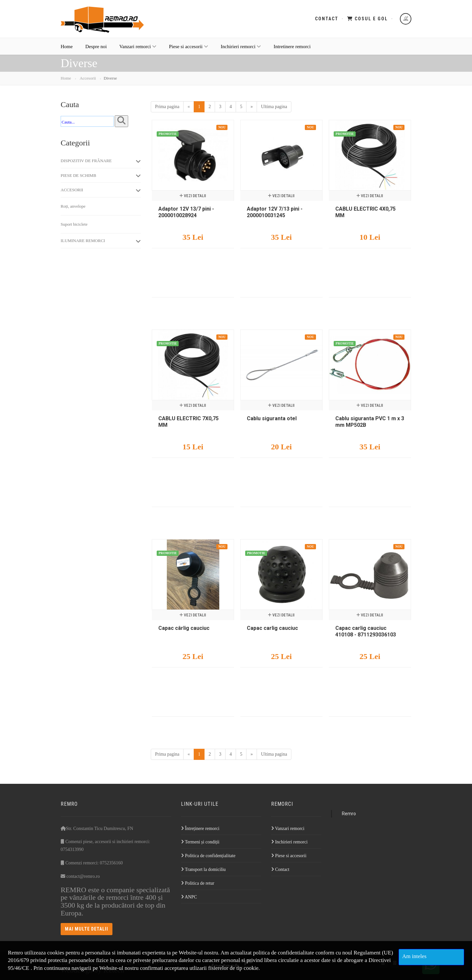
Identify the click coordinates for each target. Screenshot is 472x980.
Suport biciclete (74, 224)
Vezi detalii (193, 196)
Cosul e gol (367, 19)
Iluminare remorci (101, 241)
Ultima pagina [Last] (274, 107)
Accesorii (87, 78)
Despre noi (96, 47)
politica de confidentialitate (284, 953)
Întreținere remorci (200, 829)
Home (67, 47)
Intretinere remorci (292, 47)
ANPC (189, 897)
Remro (349, 814)
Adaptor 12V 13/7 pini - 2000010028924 (186, 212)
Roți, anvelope (73, 206)
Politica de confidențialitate (208, 856)
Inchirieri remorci (241, 47)
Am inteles (414, 956)
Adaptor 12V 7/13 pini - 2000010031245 (275, 212)
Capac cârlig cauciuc (184, 628)
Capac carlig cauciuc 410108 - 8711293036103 (366, 631)
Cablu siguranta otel (272, 418)
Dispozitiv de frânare (101, 161)
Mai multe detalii (87, 929)
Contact (327, 19)
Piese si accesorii (189, 47)
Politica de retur (198, 883)
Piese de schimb (101, 176)
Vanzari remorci (138, 47)
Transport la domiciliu (203, 869)
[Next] (252, 107)
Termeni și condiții (200, 842)
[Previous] (189, 107)
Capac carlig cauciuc (272, 628)
